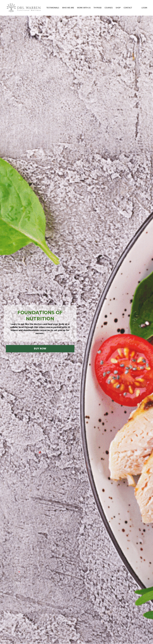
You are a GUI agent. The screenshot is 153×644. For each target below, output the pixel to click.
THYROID (98, 8)
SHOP (118, 8)
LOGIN (144, 8)
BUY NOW (40, 349)
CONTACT (128, 8)
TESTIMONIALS (53, 8)
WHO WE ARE (68, 8)
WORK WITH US (84, 8)
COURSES (109, 8)
